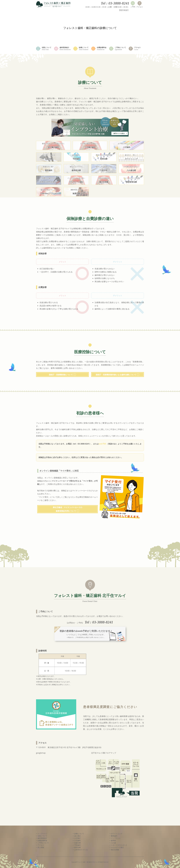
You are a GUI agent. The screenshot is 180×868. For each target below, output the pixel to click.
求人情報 (41, 847)
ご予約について (43, 843)
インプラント (116, 838)
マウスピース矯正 (117, 847)
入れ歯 (113, 843)
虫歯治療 (77, 843)
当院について (42, 836)
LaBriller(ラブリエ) (81, 850)
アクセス (41, 845)
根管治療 (77, 847)
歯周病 (113, 840)
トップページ (42, 834)
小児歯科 (77, 840)
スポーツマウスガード (119, 845)
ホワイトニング (117, 834)
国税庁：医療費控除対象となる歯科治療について (116, 375)
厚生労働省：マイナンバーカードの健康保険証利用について (67, 509)
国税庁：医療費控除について (61, 375)
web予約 (103, 444)
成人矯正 (77, 836)
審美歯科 (114, 836)
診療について (79, 834)
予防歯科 (77, 845)
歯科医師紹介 (42, 838)
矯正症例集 (115, 850)
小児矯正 (77, 838)
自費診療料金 (42, 840)
